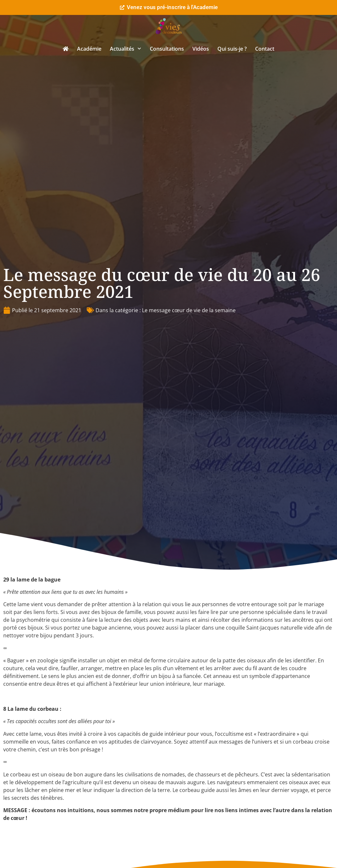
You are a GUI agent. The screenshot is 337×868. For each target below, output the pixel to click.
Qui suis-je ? (232, 49)
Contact (265, 49)
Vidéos (201, 49)
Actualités (125, 49)
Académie (89, 49)
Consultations (167, 49)
